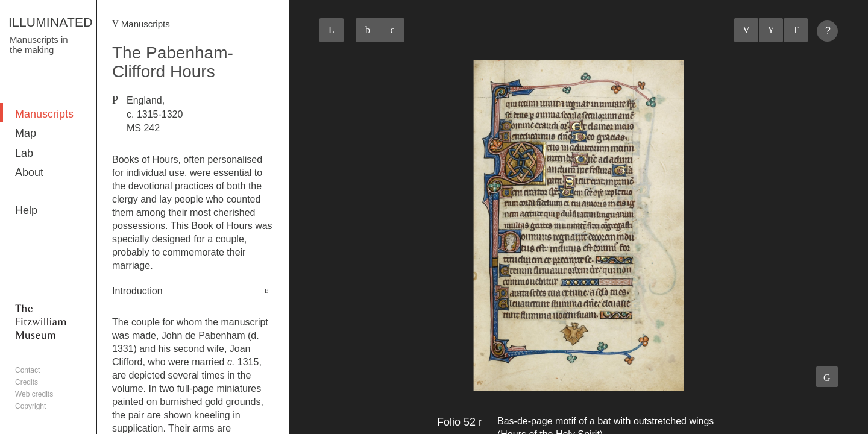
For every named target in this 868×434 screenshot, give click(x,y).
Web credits (34, 394)
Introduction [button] (137, 291)
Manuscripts (44, 114)
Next (796, 30)
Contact (27, 370)
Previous (746, 30)
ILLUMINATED (51, 22)
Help (26, 210)
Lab (24, 153)
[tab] (193, 291)
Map (26, 133)
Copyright (30, 406)
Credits (27, 382)
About (29, 172)
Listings (771, 30)
